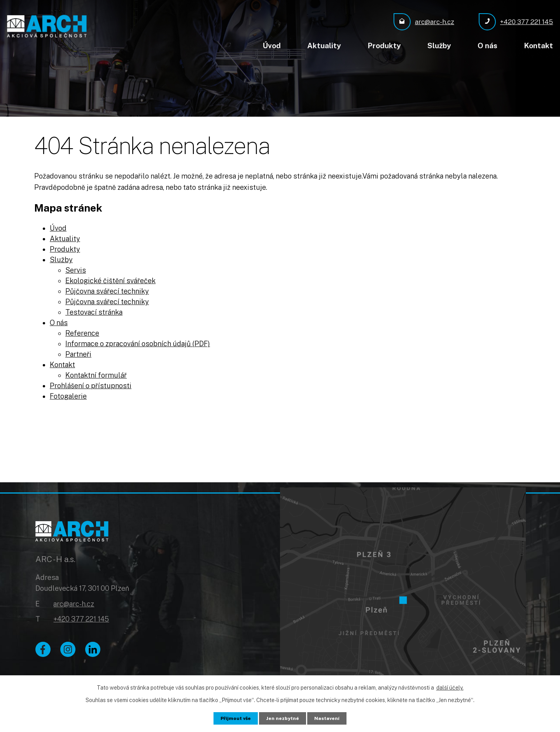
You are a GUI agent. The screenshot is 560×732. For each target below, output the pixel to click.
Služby (439, 46)
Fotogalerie (68, 395)
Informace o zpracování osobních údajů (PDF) (138, 342)
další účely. (450, 686)
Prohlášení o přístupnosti (91, 384)
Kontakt (538, 46)
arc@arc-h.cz (74, 606)
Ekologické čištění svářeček (110, 279)
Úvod (272, 46)
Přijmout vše (232, 718)
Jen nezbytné (283, 718)
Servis (76, 269)
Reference (82, 332)
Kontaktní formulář (96, 374)
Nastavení (331, 718)
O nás (487, 46)
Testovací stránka (94, 311)
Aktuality (324, 46)
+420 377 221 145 (81, 621)
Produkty (384, 46)
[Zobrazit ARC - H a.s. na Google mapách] (403, 576)
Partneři (78, 353)
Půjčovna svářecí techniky (107, 290)
